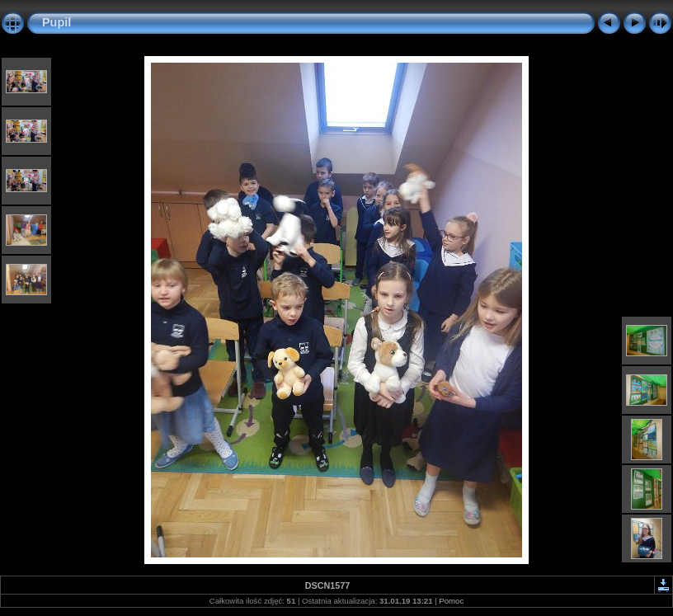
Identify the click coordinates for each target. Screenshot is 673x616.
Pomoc (451, 601)
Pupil (56, 22)
